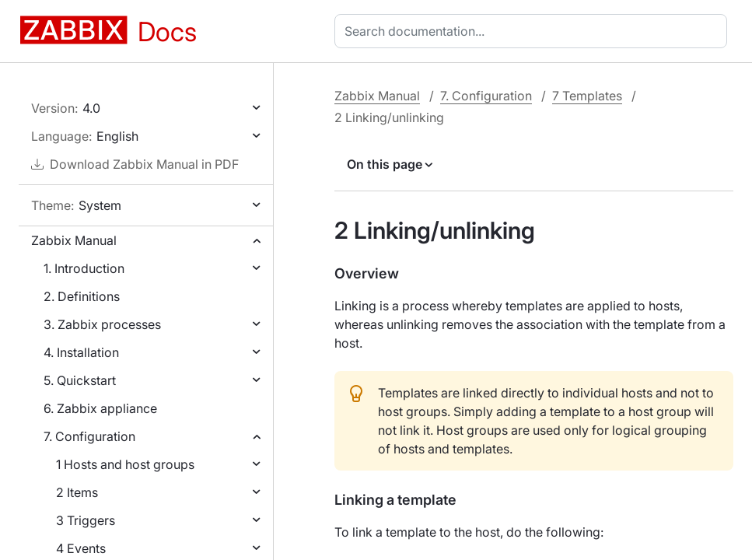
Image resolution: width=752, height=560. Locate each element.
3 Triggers (86, 520)
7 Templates (587, 96)
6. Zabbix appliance (100, 408)
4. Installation (81, 352)
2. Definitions (82, 296)
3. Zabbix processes (102, 324)
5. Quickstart (80, 380)
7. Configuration (89, 436)
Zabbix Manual (74, 240)
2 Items (77, 492)
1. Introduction (84, 268)
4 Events (81, 548)
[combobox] (534, 31)
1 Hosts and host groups (125, 464)
